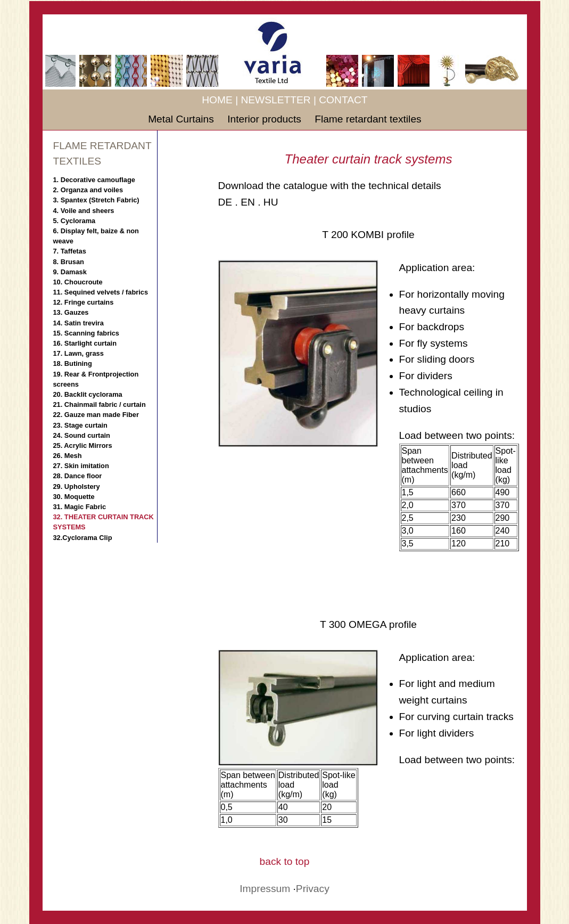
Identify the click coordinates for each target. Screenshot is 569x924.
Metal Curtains (182, 119)
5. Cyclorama (75, 221)
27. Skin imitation (81, 466)
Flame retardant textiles (368, 119)
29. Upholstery (77, 486)
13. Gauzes (71, 312)
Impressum (265, 889)
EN (248, 202)
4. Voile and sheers (84, 211)
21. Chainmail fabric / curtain (100, 404)
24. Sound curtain (82, 435)
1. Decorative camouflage (94, 180)
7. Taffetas (70, 251)
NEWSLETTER (275, 100)
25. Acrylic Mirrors (83, 445)
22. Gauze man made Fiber (96, 415)
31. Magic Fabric (80, 507)
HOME (217, 100)
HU (271, 202)
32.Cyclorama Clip (83, 538)
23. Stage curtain (80, 425)
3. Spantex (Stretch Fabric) (96, 200)
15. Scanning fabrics (86, 333)
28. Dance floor (78, 476)
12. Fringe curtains (84, 302)
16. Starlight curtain (85, 343)
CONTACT (343, 100)
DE (225, 202)
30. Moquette (74, 497)
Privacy (313, 889)
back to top (285, 861)
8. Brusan (69, 262)
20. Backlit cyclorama (88, 394)
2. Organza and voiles (88, 190)
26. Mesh (68, 456)
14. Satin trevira (79, 323)
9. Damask (70, 272)
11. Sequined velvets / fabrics (101, 292)
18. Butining (73, 363)
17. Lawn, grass (79, 353)
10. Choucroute (78, 282)
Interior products (266, 119)
